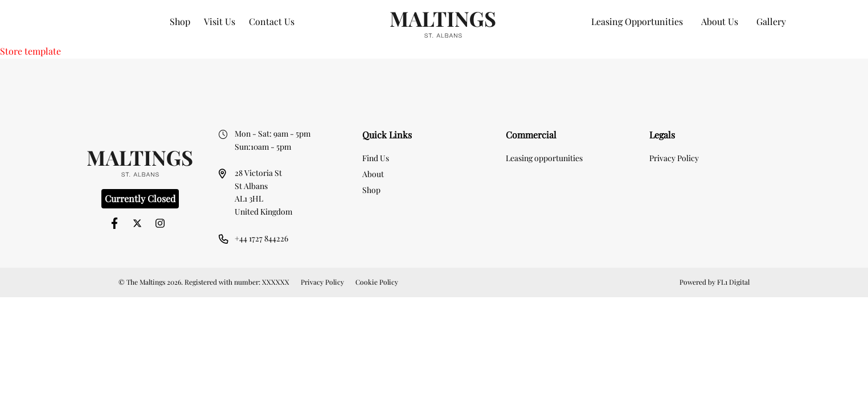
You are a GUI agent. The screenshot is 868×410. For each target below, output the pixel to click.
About (373, 174)
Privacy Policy (674, 158)
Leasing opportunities (544, 158)
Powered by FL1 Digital (715, 282)
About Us (720, 21)
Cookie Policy (377, 282)
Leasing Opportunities (637, 21)
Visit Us (220, 21)
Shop (180, 21)
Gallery (771, 21)
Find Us (376, 158)
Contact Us (272, 21)
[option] (434, 77)
